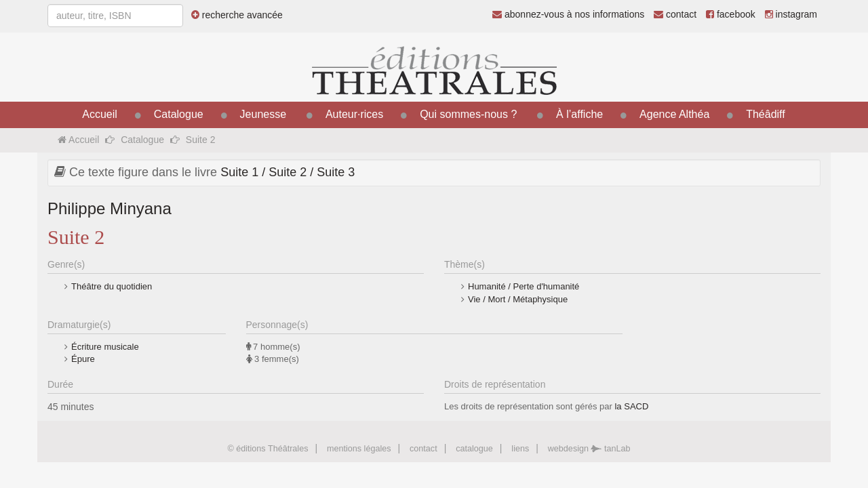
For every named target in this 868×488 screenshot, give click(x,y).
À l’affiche (579, 114)
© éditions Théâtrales (268, 449)
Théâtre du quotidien (112, 286)
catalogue (474, 449)
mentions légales (359, 449)
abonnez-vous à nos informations (568, 14)
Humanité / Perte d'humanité (524, 286)
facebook (731, 14)
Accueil (100, 114)
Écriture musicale (105, 347)
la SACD (631, 406)
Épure (83, 359)
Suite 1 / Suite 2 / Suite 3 (288, 172)
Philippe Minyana (110, 208)
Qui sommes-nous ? (468, 114)
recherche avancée (237, 15)
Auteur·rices (354, 114)
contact (675, 14)
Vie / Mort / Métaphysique (518, 299)
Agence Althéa (674, 114)
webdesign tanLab (589, 449)
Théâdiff (766, 114)
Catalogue (179, 114)
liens (520, 449)
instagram (791, 14)
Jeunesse (263, 114)
